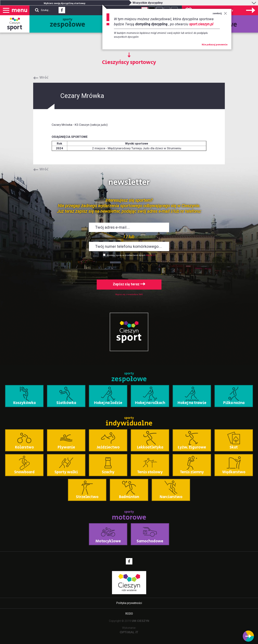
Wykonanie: (129, 630)
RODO (129, 614)
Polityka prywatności (129, 603)
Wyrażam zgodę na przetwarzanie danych (126, 255)
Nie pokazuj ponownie (215, 45)
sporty (68, 23)
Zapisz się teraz (129, 284)
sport (15, 27)
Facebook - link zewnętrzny (62, 11)
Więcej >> (151, 255)
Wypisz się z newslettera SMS (129, 294)
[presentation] (129, 267)
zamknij (220, 14)
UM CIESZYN (140, 621)
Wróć (44, 78)
